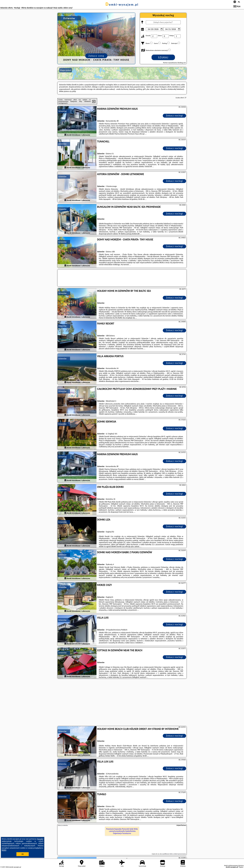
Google (40, 839)
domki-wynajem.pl (122, 5)
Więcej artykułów (63, 825)
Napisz (241, 867)
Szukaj (163, 57)
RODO (4, 850)
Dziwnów (62, 111)
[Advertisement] (122, 703)
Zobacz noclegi (175, 116)
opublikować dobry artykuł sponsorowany (174, 854)
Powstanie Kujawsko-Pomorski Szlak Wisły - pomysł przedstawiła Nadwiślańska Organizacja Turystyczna (122, 831)
